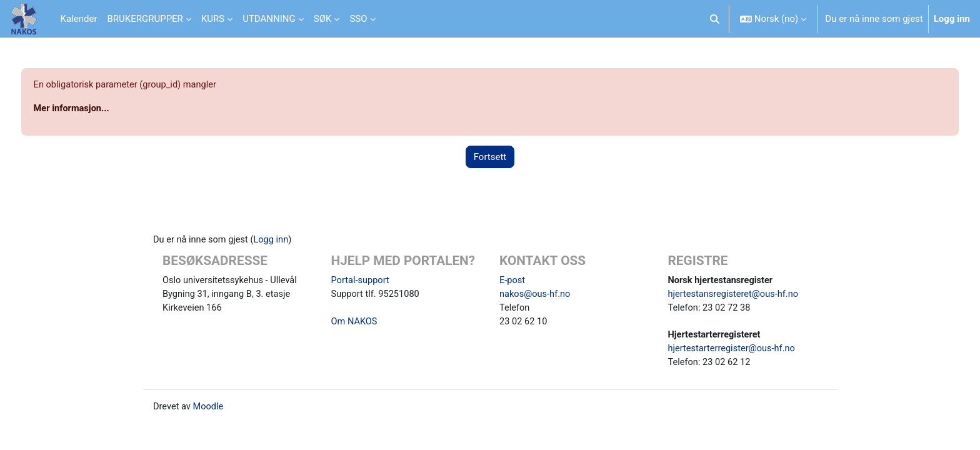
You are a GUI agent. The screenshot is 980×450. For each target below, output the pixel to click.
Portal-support (361, 282)
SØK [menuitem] (323, 19)
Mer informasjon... (96, 109)
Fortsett (490, 157)
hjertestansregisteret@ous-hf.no (735, 296)
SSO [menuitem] (358, 19)
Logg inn (952, 19)
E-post (512, 282)
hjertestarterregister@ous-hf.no (733, 352)
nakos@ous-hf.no (536, 296)
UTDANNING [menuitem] (269, 19)
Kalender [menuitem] (79, 19)
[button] (715, 19)
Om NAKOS (355, 324)
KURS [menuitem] (213, 19)
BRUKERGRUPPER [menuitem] (145, 19)
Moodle (209, 411)
